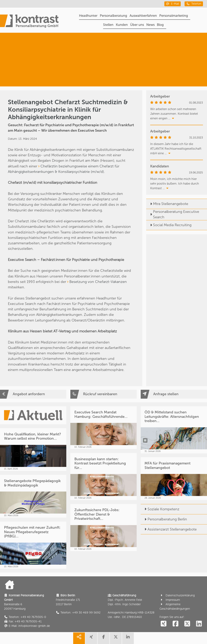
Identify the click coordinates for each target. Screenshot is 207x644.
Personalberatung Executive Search (173, 214)
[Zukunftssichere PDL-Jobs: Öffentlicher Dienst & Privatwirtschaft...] (103, 528)
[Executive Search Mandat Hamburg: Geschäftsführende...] (103, 428)
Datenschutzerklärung (177, 595)
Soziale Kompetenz (160, 509)
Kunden (122, 25)
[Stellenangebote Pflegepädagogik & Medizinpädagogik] (33, 496)
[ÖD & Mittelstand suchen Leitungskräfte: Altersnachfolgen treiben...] (174, 430)
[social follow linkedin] (199, 624)
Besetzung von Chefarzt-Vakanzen (98, 282)
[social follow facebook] (175, 624)
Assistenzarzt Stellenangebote (169, 529)
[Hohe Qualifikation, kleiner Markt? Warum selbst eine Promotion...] (33, 450)
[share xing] (91, 638)
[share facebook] (103, 638)
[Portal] (29, 22)
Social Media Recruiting (169, 225)
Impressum (170, 600)
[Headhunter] (174, 45)
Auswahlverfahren (143, 16)
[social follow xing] (164, 624)
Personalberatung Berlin (164, 519)
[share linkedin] (128, 638)
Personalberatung (114, 16)
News (150, 25)
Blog (160, 25)
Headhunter (88, 16)
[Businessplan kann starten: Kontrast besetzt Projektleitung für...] (103, 476)
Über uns (137, 25)
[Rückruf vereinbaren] (103, 394)
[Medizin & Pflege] (171, 74)
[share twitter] (116, 638)
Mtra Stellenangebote (167, 204)
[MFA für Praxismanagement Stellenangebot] (174, 479)
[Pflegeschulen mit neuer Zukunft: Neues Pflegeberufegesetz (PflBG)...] (33, 545)
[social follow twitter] (187, 624)
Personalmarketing (174, 16)
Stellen (108, 25)
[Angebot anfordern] (33, 394)
